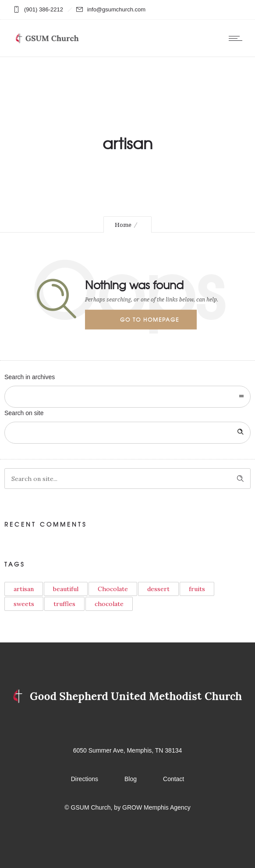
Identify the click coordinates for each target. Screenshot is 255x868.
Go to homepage (150, 319)
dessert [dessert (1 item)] (158, 589)
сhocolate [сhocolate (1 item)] (109, 604)
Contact (174, 779)
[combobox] (127, 397)
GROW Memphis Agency (156, 807)
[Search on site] (127, 433)
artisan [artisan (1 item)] (24, 589)
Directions (85, 779)
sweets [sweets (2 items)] (24, 604)
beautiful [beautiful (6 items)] (66, 589)
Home (123, 225)
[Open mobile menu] (237, 38)
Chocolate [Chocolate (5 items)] (113, 589)
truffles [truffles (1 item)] (64, 604)
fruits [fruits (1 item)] (197, 589)
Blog (131, 779)
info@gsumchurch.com (116, 9)
